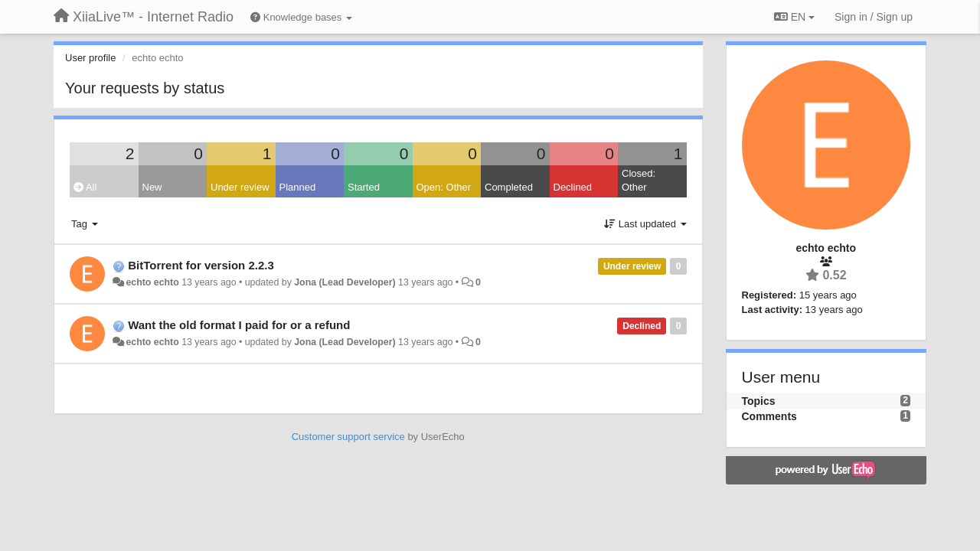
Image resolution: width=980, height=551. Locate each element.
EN (794, 17)
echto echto (152, 282)
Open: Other (444, 187)
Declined (573, 187)
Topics (759, 401)
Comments (769, 416)
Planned (298, 187)
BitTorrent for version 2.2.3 (201, 265)
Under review (240, 187)
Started (364, 187)
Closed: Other (639, 181)
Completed (509, 187)
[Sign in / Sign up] (874, 17)
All (85, 187)
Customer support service (348, 437)
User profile (90, 58)
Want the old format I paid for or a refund (239, 325)
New (152, 187)
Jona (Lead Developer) (345, 282)
